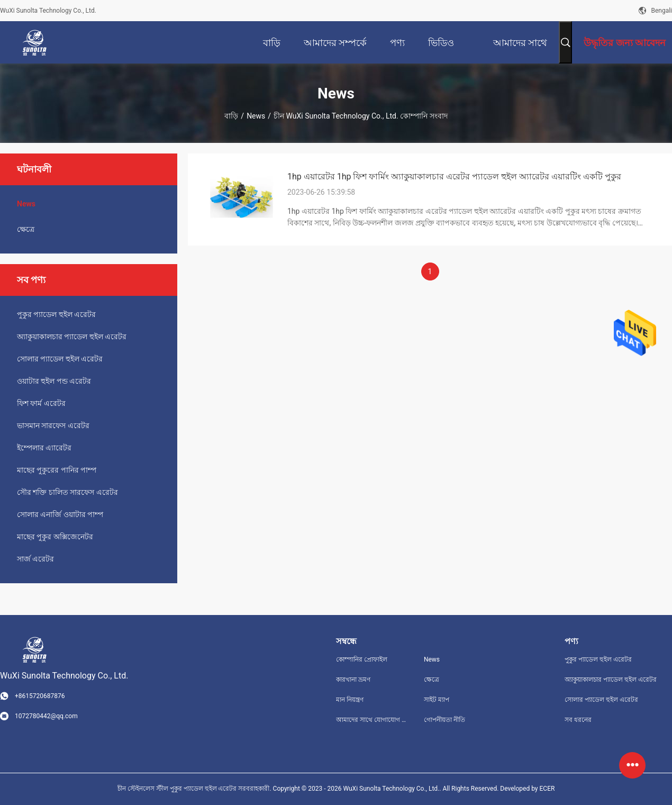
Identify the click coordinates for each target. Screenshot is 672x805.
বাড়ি (231, 116)
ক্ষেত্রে (26, 229)
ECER (547, 789)
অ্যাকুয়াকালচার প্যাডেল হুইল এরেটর (72, 337)
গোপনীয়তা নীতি (444, 720)
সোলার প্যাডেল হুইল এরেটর (60, 359)
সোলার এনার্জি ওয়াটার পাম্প (60, 514)
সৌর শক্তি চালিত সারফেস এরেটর (67, 492)
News (256, 116)
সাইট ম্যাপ (437, 700)
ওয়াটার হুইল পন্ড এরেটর (54, 381)
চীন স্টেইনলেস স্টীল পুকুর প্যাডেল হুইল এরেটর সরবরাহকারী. (195, 789)
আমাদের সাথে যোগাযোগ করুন (371, 720)
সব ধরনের (578, 720)
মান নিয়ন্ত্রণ (350, 700)
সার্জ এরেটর (35, 559)
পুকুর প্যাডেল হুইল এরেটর (56, 314)
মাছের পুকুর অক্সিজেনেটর (55, 537)
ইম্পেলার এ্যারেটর (44, 448)
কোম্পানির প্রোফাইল (362, 659)
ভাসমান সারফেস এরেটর (53, 426)
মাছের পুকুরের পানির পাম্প (57, 470)
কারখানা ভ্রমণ (353, 680)
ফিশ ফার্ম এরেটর (41, 403)
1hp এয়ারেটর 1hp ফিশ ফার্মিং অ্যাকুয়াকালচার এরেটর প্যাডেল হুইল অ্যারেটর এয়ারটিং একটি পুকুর (454, 177)
